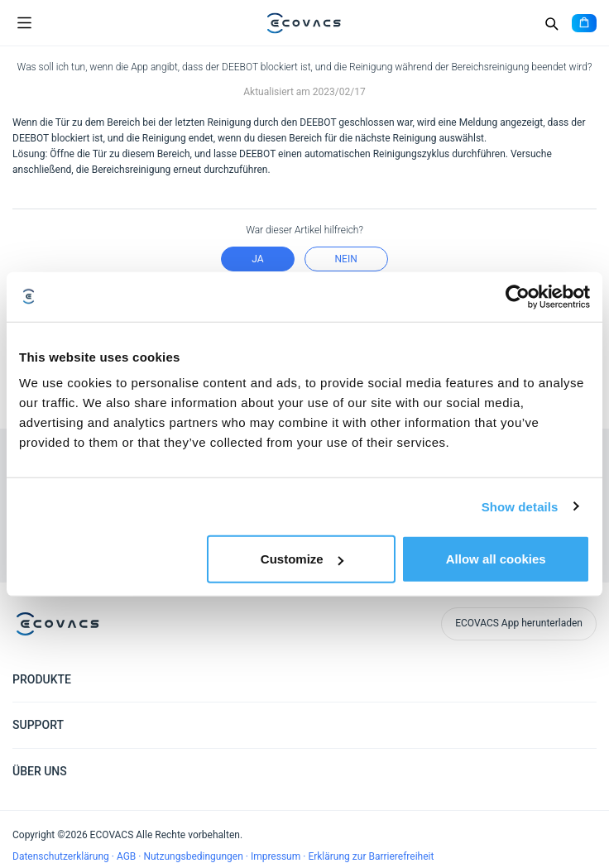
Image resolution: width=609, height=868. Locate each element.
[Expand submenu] (584, 679)
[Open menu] (24, 23)
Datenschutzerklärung (62, 856)
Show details (520, 506)
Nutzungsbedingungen (194, 856)
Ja (257, 259)
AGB (127, 856)
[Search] (551, 23)
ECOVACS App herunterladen (519, 623)
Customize (302, 559)
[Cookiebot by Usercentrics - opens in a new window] (518, 296)
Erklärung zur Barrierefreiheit (371, 856)
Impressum (277, 856)
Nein (346, 259)
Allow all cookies (496, 559)
